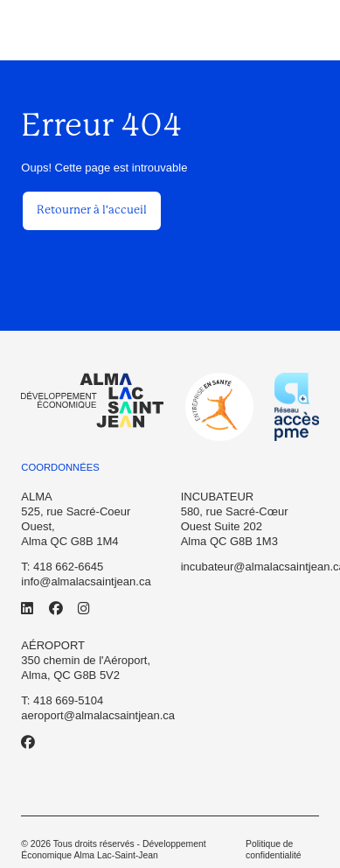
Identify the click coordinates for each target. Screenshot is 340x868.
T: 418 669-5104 (62, 700)
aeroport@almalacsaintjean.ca (98, 715)
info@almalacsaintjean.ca (86, 581)
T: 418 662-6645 (62, 567)
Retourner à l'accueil (92, 210)
